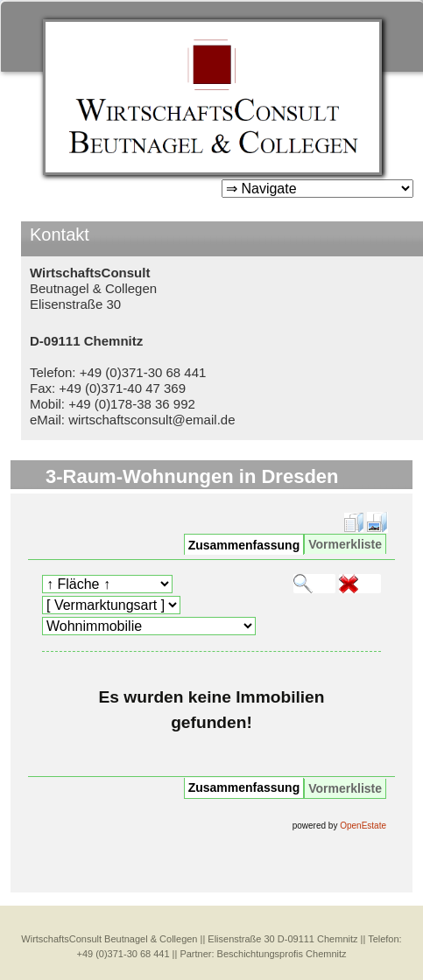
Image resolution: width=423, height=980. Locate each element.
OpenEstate (363, 826)
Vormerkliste (345, 544)
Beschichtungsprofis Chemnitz (282, 954)
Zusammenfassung (244, 545)
